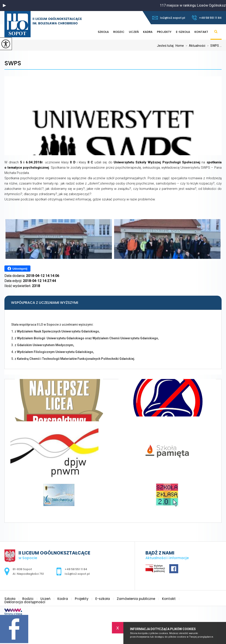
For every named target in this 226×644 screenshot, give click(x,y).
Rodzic (119, 32)
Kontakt (201, 32)
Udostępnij (17, 269)
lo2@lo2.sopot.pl (169, 18)
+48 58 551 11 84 (207, 18)
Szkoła (103, 32)
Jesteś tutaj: (166, 46)
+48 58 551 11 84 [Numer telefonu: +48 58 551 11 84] (76, 569)
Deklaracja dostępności (25, 602)
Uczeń (134, 32)
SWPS (13, 63)
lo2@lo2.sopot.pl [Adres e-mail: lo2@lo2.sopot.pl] (77, 574)
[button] (4, 6)
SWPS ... (213, 46)
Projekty (164, 32)
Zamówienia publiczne (136, 599)
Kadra (148, 32)
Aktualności (195, 46)
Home (180, 46)
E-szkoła (183, 32)
